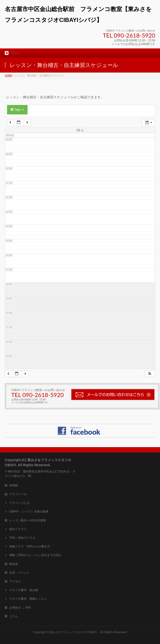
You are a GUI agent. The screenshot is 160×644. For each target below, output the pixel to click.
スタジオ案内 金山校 (24, 590)
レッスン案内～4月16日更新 (28, 520)
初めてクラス (18, 529)
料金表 (14, 564)
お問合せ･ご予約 (20, 608)
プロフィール (18, 494)
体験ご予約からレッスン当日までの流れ (35, 555)
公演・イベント (19, 573)
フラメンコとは (19, 503)
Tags (17, 110)
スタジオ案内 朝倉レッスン (28, 599)
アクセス (15, 581)
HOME (14, 485)
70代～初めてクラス (22, 538)
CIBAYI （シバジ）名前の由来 (29, 511)
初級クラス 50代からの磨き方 (30, 546)
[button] (150, 374)
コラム (14, 616)
